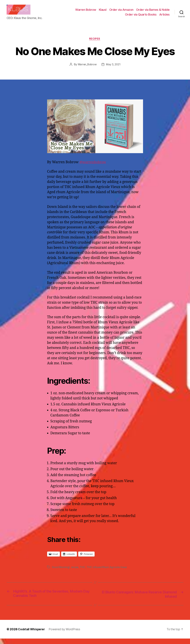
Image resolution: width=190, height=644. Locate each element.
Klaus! (103, 12)
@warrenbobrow (94, 168)
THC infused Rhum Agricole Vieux (108, 572)
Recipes (95, 44)
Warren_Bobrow (87, 70)
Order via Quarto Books (141, 17)
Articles (164, 17)
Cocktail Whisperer (32, 635)
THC (83, 572)
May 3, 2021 (114, 70)
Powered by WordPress (66, 635)
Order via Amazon (121, 12)
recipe (75, 572)
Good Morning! (61, 572)
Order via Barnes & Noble (153, 12)
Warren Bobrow (86, 12)
